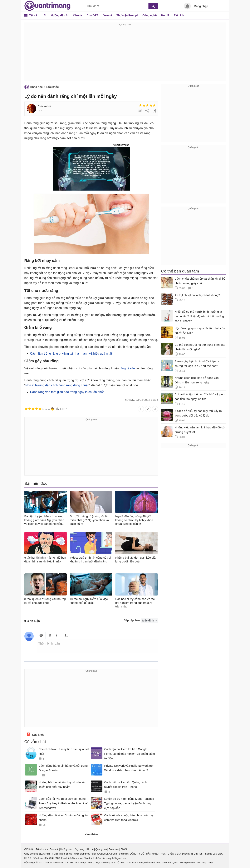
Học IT (165, 15)
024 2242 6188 (52, 858)
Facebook (114, 849)
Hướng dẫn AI (60, 15)
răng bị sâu (127, 368)
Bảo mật (54, 849)
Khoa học (37, 87)
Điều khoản (42, 849)
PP (40, 111)
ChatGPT (92, 15)
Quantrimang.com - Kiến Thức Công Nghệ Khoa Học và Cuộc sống (47, 6)
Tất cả (33, 15)
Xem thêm (91, 834)
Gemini (107, 15)
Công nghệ (149, 15)
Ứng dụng (79, 849)
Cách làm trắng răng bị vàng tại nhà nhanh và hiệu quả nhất (71, 354)
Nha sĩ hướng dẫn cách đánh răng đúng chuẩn (57, 385)
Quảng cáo (101, 849)
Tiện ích (179, 15)
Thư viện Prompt (127, 15)
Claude (78, 15)
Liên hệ (90, 849)
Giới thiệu (29, 849)
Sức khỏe (53, 87)
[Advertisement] (125, 54)
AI (45, 15)
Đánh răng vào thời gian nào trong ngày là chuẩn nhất (67, 392)
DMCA (124, 849)
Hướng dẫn (66, 849)
